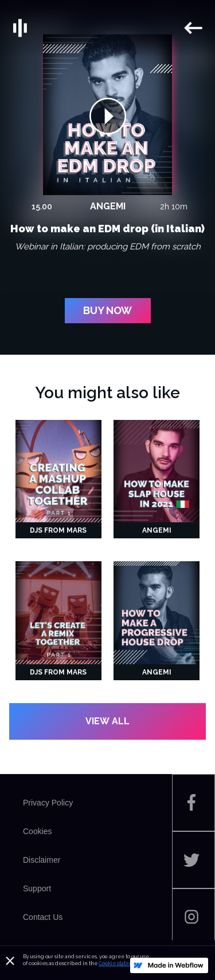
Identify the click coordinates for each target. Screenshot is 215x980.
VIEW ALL (107, 721)
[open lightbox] (108, 115)
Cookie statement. (121, 963)
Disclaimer (42, 860)
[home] (97, 28)
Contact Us (43, 917)
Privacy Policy (48, 803)
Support (37, 888)
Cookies (38, 831)
